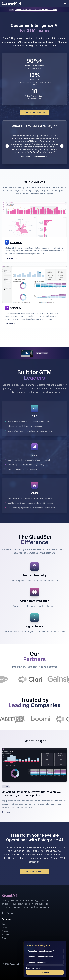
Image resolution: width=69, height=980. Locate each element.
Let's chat (45, 973)
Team (4, 924)
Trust (4, 938)
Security (5, 935)
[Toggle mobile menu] (65, 4)
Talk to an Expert (34, 113)
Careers (5, 927)
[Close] (64, 944)
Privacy (5, 931)
